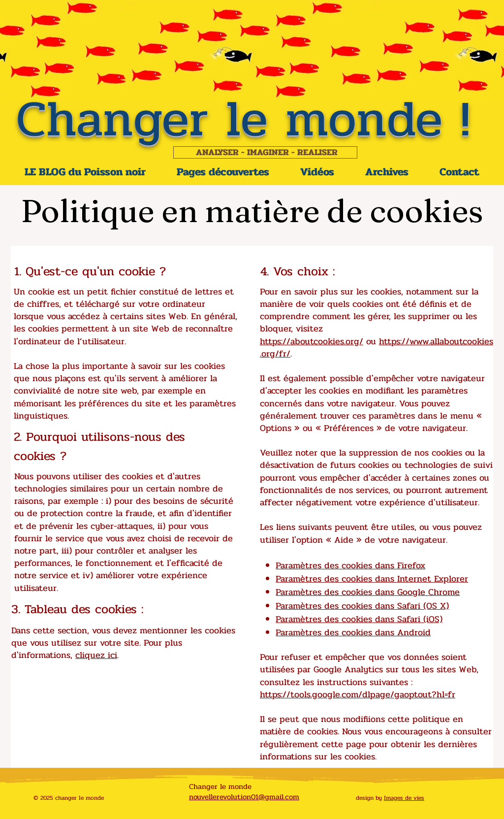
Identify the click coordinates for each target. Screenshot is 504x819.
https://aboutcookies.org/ (312, 341)
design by (370, 798)
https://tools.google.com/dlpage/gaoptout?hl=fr (358, 694)
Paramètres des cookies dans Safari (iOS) (359, 619)
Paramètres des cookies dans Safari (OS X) (362, 606)
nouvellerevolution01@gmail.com (244, 797)
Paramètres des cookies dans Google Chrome (368, 592)
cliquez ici (96, 655)
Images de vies (404, 798)
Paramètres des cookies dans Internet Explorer (372, 579)
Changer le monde (220, 786)
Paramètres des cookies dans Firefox (350, 565)
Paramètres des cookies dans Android (353, 632)
